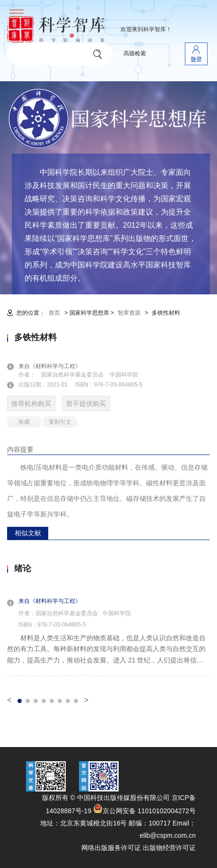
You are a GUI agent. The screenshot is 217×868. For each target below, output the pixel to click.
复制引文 (60, 422)
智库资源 (129, 313)
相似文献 (28, 533)
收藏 (24, 422)
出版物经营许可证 (169, 848)
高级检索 (135, 53)
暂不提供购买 (86, 404)
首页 (54, 313)
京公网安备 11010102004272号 (144, 811)
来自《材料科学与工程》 (55, 366)
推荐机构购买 (31, 404)
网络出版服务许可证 (111, 848)
